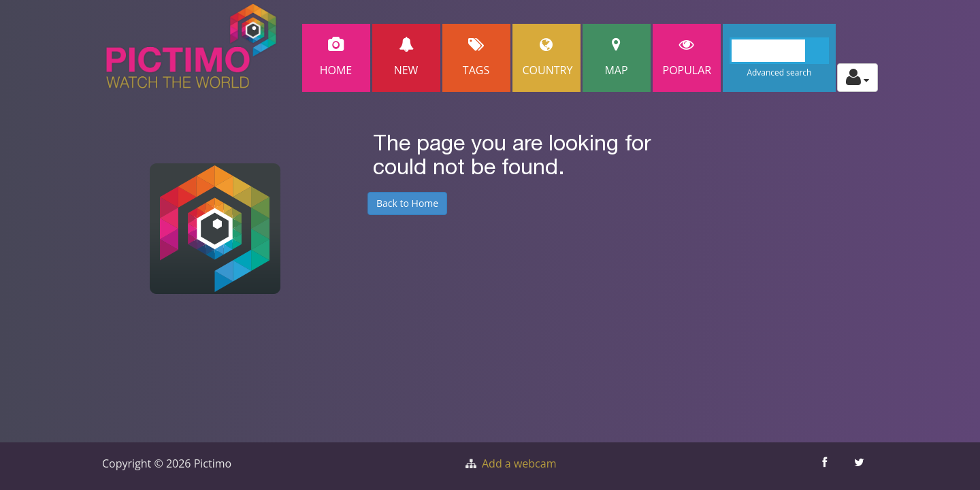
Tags (476, 58)
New (406, 58)
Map (617, 58)
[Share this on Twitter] (861, 466)
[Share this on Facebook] (826, 466)
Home (336, 58)
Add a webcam (519, 463)
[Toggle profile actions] (857, 78)
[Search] (780, 51)
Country (548, 58)
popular (687, 58)
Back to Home (407, 203)
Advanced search (779, 72)
